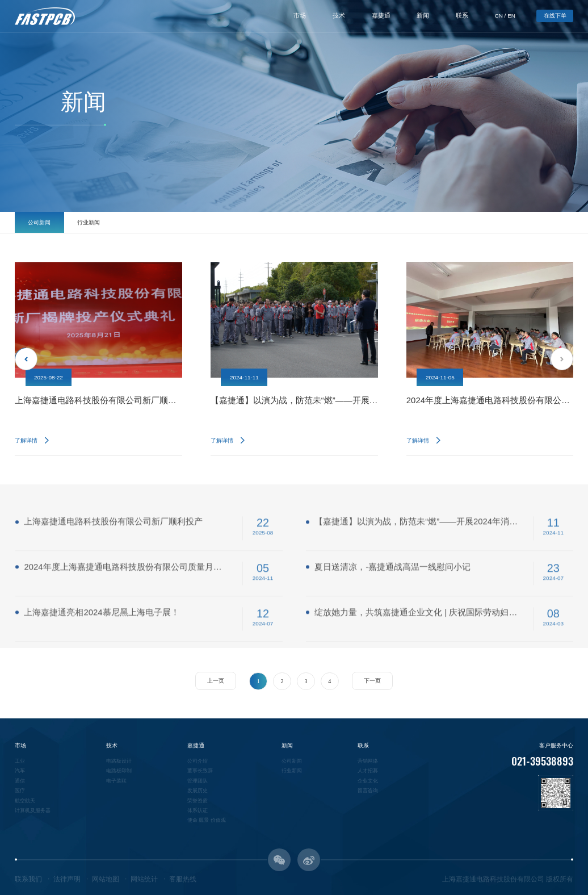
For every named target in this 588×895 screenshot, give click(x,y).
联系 (462, 15)
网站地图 (106, 879)
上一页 (216, 681)
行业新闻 (89, 222)
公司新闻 (39, 222)
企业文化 (368, 781)
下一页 (372, 681)
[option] (98, 359)
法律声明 (67, 879)
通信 (20, 781)
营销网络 (368, 761)
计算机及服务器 (33, 810)
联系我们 (28, 879)
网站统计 (144, 879)
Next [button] (562, 359)
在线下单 (555, 16)
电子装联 (116, 781)
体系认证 (198, 810)
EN (511, 16)
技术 (339, 15)
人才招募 (368, 771)
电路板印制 (119, 771)
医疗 (20, 791)
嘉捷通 (381, 15)
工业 (20, 761)
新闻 (423, 15)
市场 (300, 15)
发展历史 (198, 791)
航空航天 (25, 801)
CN (499, 16)
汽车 (20, 771)
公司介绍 (198, 761)
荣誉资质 (198, 801)
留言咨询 (368, 791)
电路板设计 (119, 761)
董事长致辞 (200, 771)
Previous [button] (26, 359)
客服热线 (183, 879)
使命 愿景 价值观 (207, 820)
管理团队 (198, 781)
